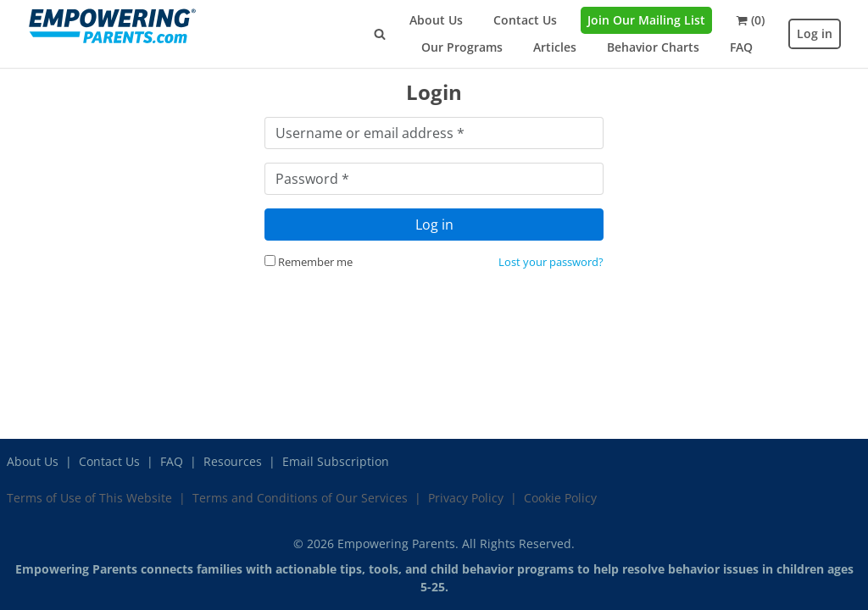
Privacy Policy (466, 498)
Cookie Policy (560, 498)
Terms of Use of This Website (89, 498)
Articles (555, 47)
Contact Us (525, 20)
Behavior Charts (653, 47)
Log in (815, 33)
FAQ (741, 47)
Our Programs (462, 47)
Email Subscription (336, 461)
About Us (436, 20)
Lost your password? (551, 262)
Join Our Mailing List (646, 20)
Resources (233, 461)
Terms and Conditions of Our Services (300, 498)
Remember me (309, 262)
